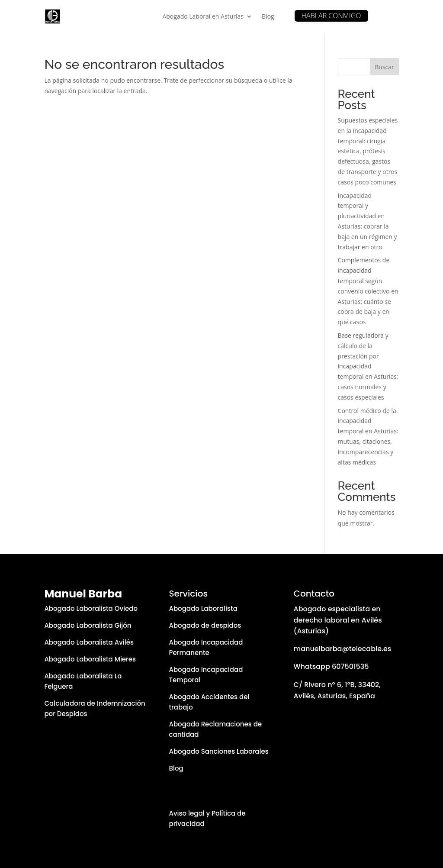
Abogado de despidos (205, 625)
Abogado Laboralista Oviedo (91, 608)
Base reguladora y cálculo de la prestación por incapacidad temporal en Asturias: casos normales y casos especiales (368, 366)
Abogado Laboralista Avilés (89, 642)
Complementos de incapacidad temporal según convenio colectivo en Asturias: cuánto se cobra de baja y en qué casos (368, 291)
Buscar (384, 67)
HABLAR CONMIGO (331, 16)
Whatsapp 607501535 (331, 666)
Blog (268, 16)
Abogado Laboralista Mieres (90, 659)
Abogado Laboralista (203, 608)
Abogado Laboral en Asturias (203, 16)
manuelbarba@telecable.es (343, 649)
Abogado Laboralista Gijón (88, 625)
